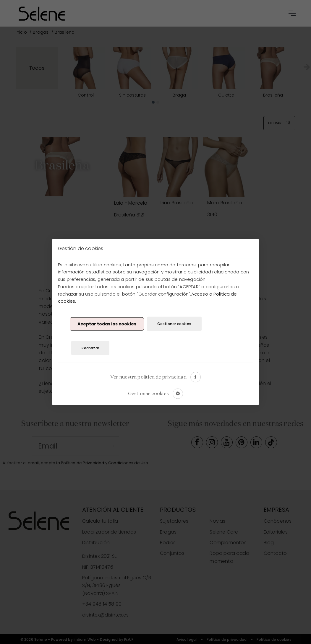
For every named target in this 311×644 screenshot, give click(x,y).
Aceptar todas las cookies (107, 324)
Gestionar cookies (174, 324)
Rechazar (90, 348)
